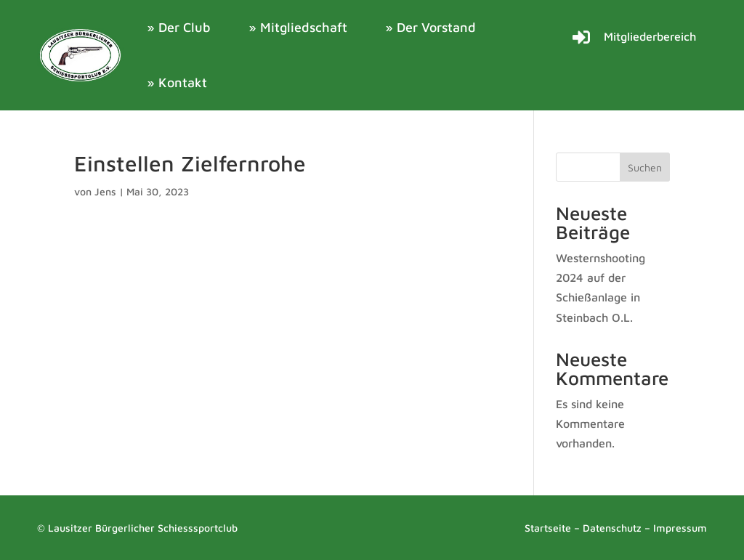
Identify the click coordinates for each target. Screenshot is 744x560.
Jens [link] (105, 191)
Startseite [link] (548, 528)
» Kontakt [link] (177, 82)
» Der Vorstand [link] (430, 27)
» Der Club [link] (179, 27)
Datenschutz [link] (612, 528)
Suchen (645, 167)
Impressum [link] (680, 528)
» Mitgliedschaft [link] (298, 27)
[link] (81, 55)
